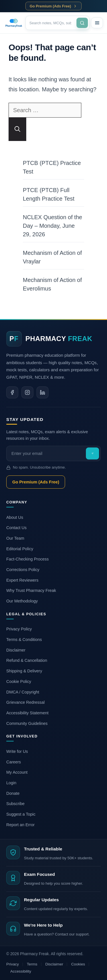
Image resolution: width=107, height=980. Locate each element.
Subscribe (15, 804)
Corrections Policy (23, 570)
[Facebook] (12, 392)
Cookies (78, 964)
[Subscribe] (92, 453)
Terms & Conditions (24, 640)
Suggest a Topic (21, 814)
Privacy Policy (19, 629)
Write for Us (17, 751)
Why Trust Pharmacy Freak (31, 590)
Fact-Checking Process (28, 559)
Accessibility (21, 971)
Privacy (13, 964)
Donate (13, 793)
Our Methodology (22, 601)
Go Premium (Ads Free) (53, 6)
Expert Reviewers (22, 580)
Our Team (15, 538)
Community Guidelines (27, 723)
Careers (14, 762)
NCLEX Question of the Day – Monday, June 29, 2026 (53, 226)
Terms (32, 964)
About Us (15, 517)
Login (11, 783)
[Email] (47, 453)
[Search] (53, 23)
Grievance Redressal (25, 702)
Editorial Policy (20, 549)
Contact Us (16, 528)
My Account (17, 772)
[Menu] (97, 23)
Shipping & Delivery (24, 671)
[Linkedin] (43, 392)
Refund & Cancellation (27, 660)
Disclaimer (16, 650)
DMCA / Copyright (23, 692)
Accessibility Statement (27, 713)
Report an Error (20, 825)
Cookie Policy (19, 681)
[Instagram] (27, 392)
